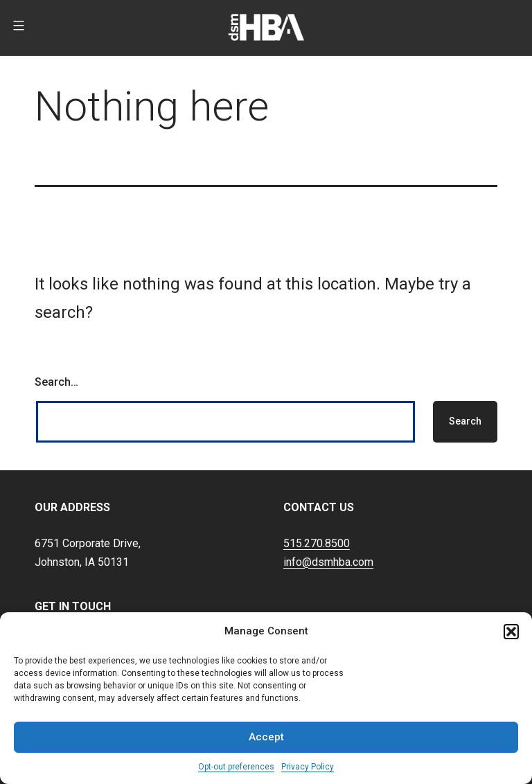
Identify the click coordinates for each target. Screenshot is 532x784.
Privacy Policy (308, 767)
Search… (56, 382)
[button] (511, 632)
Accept (266, 737)
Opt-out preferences (236, 767)
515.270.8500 (317, 543)
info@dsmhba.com (328, 562)
